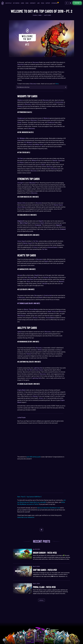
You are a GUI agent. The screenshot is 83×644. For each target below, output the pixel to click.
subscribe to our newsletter (26, 517)
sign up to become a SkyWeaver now (48, 508)
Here (57, 84)
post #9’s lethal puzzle (34, 457)
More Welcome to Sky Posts (23, 87)
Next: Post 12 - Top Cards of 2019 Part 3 (29, 497)
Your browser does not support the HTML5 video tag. (42, 440)
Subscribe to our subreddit (38, 502)
